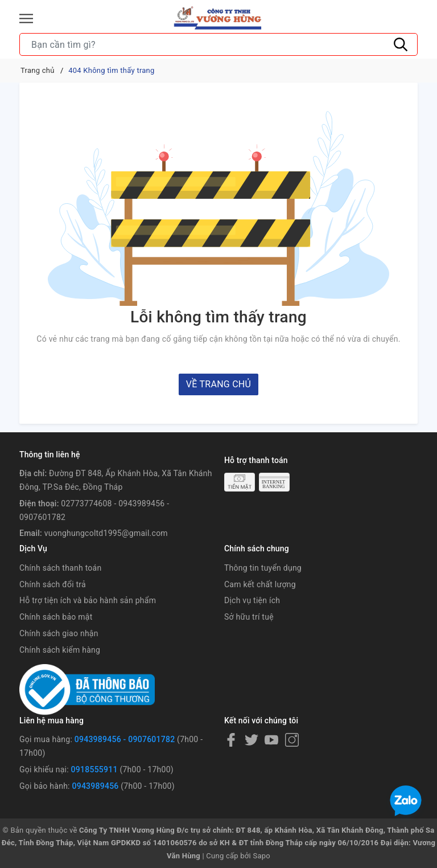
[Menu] (26, 19)
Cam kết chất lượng (260, 584)
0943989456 (95, 786)
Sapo (261, 856)
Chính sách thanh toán (60, 568)
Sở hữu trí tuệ (249, 617)
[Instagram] (292, 740)
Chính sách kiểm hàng (60, 650)
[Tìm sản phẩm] (218, 44)
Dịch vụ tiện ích (252, 600)
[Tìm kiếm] (401, 44)
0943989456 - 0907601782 (125, 739)
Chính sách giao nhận (59, 633)
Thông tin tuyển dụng (263, 568)
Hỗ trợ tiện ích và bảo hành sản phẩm (88, 600)
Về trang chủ (218, 384)
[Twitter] (252, 740)
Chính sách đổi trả (53, 584)
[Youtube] (271, 740)
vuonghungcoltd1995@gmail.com (106, 533)
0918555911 (94, 769)
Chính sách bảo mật (56, 617)
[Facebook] (231, 740)
